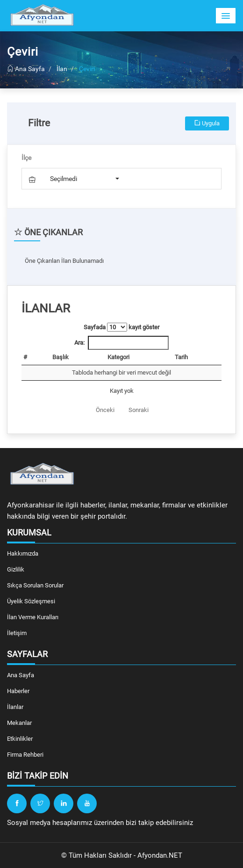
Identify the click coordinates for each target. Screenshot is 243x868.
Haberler (18, 691)
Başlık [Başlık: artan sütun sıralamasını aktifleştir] (61, 357)
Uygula (207, 123)
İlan (62, 69)
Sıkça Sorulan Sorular (35, 585)
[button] (226, 16)
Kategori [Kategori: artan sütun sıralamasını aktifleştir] (118, 357)
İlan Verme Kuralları (33, 617)
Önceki (105, 410)
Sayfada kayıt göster (121, 327)
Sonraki (139, 410)
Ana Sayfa (26, 69)
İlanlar (15, 707)
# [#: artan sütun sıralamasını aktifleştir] (25, 357)
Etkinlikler (20, 739)
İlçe (26, 158)
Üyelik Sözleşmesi (31, 601)
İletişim (17, 633)
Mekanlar (19, 723)
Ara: (121, 343)
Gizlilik (16, 569)
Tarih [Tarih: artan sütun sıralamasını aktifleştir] (181, 357)
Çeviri (87, 69)
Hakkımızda (23, 553)
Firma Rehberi (25, 755)
